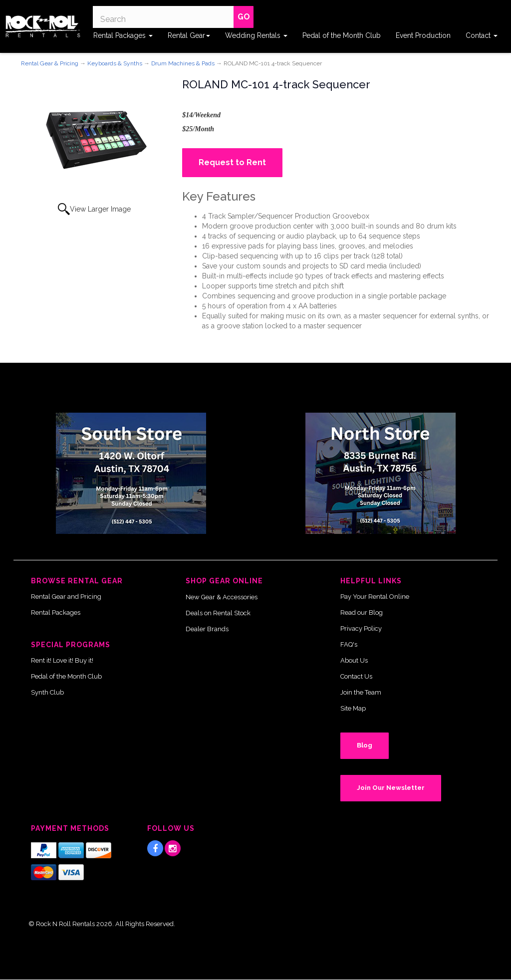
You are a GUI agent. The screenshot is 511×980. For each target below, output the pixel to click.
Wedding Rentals (256, 35)
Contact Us (356, 676)
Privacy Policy (361, 628)
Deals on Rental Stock (218, 613)
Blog (365, 745)
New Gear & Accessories (222, 597)
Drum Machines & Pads (183, 63)
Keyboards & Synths (115, 63)
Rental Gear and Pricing (66, 597)
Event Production (423, 35)
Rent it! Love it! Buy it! (62, 660)
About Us (354, 660)
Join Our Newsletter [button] (391, 788)
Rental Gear (189, 35)
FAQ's (349, 644)
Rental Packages (123, 35)
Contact (482, 35)
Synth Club (47, 692)
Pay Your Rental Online (375, 597)
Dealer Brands (207, 629)
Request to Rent (232, 162)
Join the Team (361, 692)
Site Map (353, 708)
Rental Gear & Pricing (50, 63)
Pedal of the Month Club (342, 35)
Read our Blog (362, 612)
